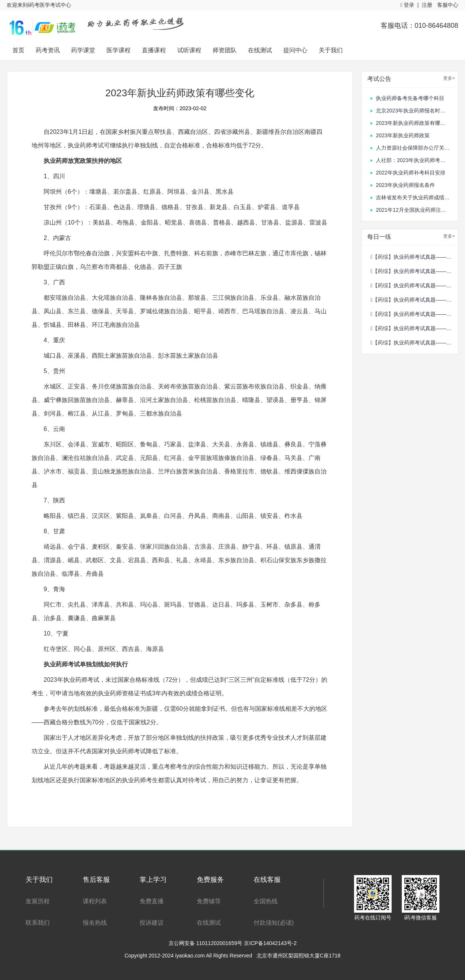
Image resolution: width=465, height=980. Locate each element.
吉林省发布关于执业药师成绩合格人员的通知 (413, 197)
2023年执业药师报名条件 (405, 185)
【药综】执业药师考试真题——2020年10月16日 (414, 257)
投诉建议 (152, 923)
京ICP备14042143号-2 (270, 943)
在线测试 (260, 50)
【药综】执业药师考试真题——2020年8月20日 (414, 343)
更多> (449, 78)
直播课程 (154, 50)
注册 (427, 5)
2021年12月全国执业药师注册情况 (413, 210)
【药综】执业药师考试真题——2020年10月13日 (414, 300)
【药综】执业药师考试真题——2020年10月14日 (414, 285)
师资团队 (225, 50)
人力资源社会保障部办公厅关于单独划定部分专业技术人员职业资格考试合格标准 (413, 148)
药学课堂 (83, 50)
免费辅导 (209, 901)
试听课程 (189, 50)
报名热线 (95, 923)
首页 (18, 50)
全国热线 (266, 901)
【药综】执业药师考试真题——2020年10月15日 (414, 271)
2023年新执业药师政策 (403, 135)
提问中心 (295, 50)
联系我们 (38, 923)
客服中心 (448, 5)
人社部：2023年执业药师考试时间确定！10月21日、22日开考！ (413, 160)
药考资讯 (48, 50)
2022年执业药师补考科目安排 (411, 173)
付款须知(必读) (274, 923)
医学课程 (119, 50)
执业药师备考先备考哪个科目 (410, 98)
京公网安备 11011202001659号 (206, 943)
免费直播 (152, 901)
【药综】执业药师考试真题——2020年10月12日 (414, 314)
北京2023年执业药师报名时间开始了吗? (413, 111)
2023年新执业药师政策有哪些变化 (413, 123)
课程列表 (95, 901)
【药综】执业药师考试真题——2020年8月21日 (414, 328)
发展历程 (38, 901)
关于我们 (331, 50)
